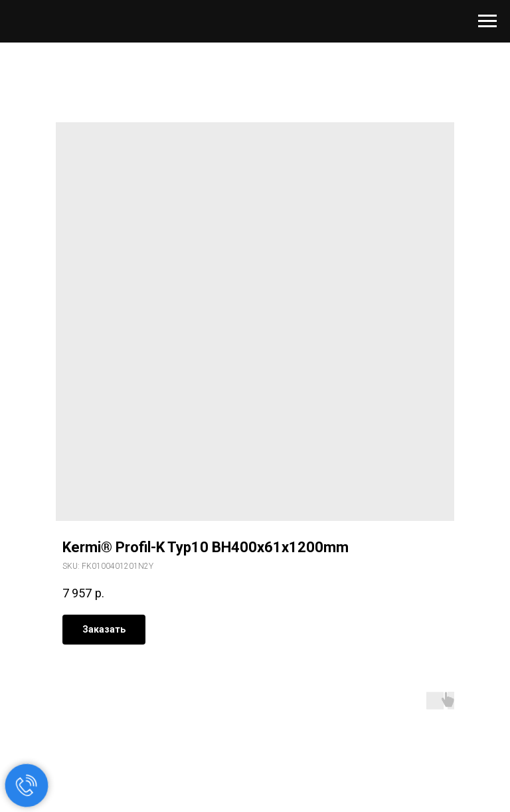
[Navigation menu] (487, 21)
